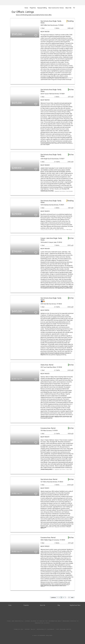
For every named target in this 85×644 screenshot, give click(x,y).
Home (26, 8)
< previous (53, 597)
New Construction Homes (56, 8)
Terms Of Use (19, 629)
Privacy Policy (30, 629)
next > (72, 597)
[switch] (36, 35)
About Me (68, 8)
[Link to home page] (19, 3)
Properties (33, 8)
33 (69, 597)
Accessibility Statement (46, 629)
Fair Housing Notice (64, 629)
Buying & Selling (42, 8)
